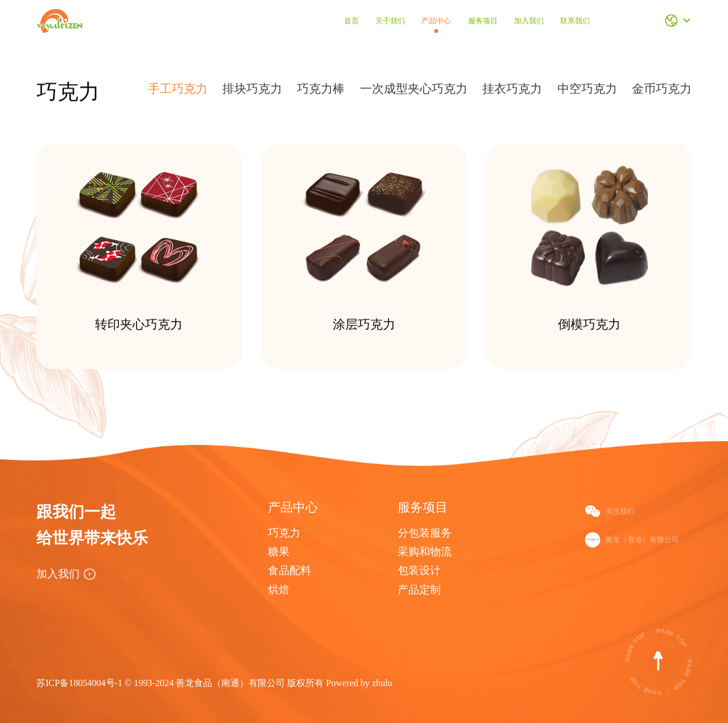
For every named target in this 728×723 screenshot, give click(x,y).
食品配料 (289, 570)
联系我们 (575, 21)
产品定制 (419, 590)
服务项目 (483, 21)
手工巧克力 (178, 92)
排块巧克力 (252, 92)
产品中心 (436, 21)
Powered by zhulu (359, 683)
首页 (351, 21)
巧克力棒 (321, 92)
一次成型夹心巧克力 (414, 92)
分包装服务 (425, 533)
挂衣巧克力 (512, 92)
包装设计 (419, 570)
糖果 (279, 552)
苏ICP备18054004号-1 (80, 683)
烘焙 (279, 590)
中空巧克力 (587, 92)
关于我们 (390, 21)
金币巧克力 (662, 92)
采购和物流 (425, 552)
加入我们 (529, 21)
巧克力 (284, 533)
